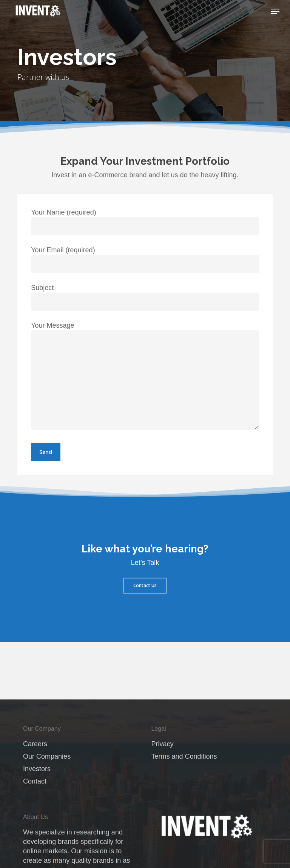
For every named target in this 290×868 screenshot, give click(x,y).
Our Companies (47, 756)
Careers (35, 744)
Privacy (162, 744)
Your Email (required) (145, 260)
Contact (35, 781)
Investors (37, 769)
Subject (145, 297)
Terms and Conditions (184, 756)
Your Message (145, 377)
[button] (275, 11)
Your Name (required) (145, 222)
